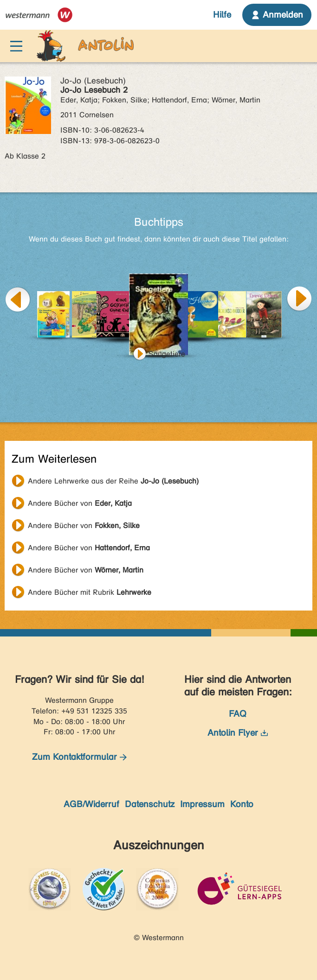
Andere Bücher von (80, 503)
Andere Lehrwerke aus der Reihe (113, 481)
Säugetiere (167, 354)
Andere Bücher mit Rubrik (90, 592)
